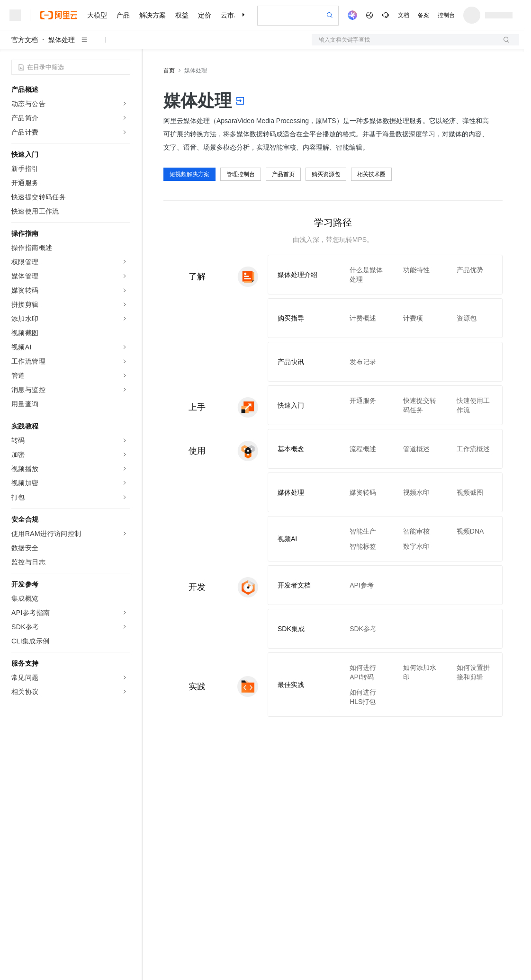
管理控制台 (241, 174)
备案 (423, 15)
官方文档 (25, 40)
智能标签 (363, 546)
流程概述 (363, 449)
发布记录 (363, 362)
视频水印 (416, 492)
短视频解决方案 (189, 174)
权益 (182, 15)
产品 (123, 15)
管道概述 (416, 449)
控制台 (446, 15)
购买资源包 (326, 174)
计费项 (413, 318)
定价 (205, 15)
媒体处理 (62, 40)
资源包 (467, 318)
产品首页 (283, 174)
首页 (169, 71)
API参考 (362, 585)
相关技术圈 (371, 174)
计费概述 (363, 318)
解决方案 (153, 15)
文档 (404, 15)
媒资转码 (363, 492)
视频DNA (470, 531)
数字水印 (416, 546)
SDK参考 (363, 629)
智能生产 (363, 531)
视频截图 (470, 492)
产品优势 (470, 270)
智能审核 (416, 531)
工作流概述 (473, 449)
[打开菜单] (15, 15)
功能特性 (416, 270)
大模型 (97, 15)
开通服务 (363, 401)
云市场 (231, 15)
